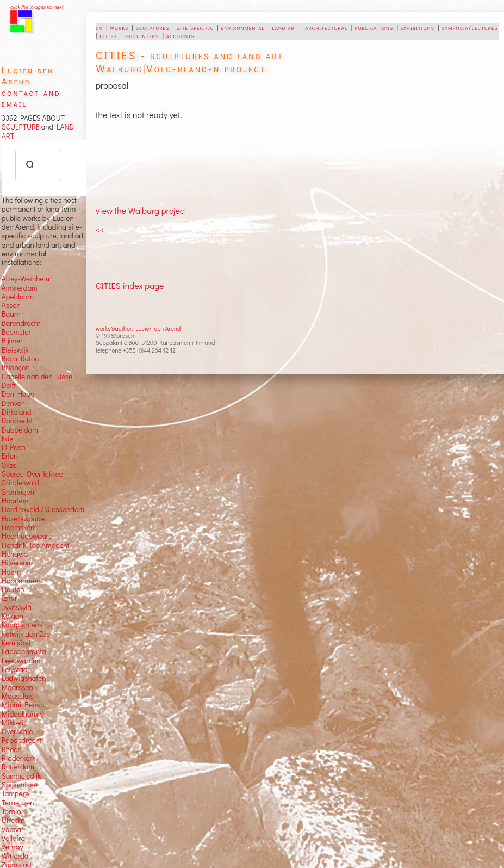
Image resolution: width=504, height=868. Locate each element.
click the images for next (37, 7)
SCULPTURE (21, 127)
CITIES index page (130, 285)
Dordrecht (17, 421)
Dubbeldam (20, 430)
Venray (13, 847)
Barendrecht (21, 323)
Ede (8, 439)
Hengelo (15, 554)
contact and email (31, 98)
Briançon (16, 367)
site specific (195, 27)
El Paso (14, 447)
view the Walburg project (141, 210)
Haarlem (15, 501)
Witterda (15, 856)
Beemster (16, 332)
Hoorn (11, 572)
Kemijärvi (16, 643)
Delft (9, 385)
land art (285, 27)
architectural (326, 27)
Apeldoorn (18, 297)
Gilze (9, 465)
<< (100, 229)
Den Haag (18, 394)
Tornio (11, 811)
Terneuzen (18, 803)
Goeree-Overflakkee (32, 474)
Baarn (11, 314)
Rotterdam (18, 767)
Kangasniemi (22, 625)
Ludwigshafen (24, 678)
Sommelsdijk (21, 776)
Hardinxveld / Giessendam (43, 509)
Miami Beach (23, 705)
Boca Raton (20, 359)
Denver (13, 403)
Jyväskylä (17, 607)
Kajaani (14, 616)
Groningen (18, 492)
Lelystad (15, 669)
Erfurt (10, 456)
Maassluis (18, 696)
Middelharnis (23, 714)
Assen (11, 305)
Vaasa (11, 829)
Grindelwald (20, 483)
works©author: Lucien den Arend (138, 328)
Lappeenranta (24, 651)
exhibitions (418, 27)
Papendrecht (22, 740)
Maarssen (17, 687)
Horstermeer (21, 581)
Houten (13, 589)
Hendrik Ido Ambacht (35, 545)
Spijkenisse (20, 785)
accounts (181, 35)
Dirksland (17, 412)
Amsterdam (20, 288)
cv (99, 27)
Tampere (15, 793)
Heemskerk (19, 527)
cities (108, 35)
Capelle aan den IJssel (38, 377)
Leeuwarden (21, 661)
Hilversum (17, 563)
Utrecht (13, 820)
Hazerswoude (23, 519)
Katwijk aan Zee (26, 634)
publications (374, 27)
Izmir (10, 598)
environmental (243, 27)
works (119, 27)
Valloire (13, 838)
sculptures (153, 27)
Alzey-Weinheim (27, 279)
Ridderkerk (18, 758)
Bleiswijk (15, 350)
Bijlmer (12, 341)
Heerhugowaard (27, 536)
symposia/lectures (469, 27)
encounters (141, 35)
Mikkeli (13, 723)
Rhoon (12, 749)
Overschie (17, 731)
